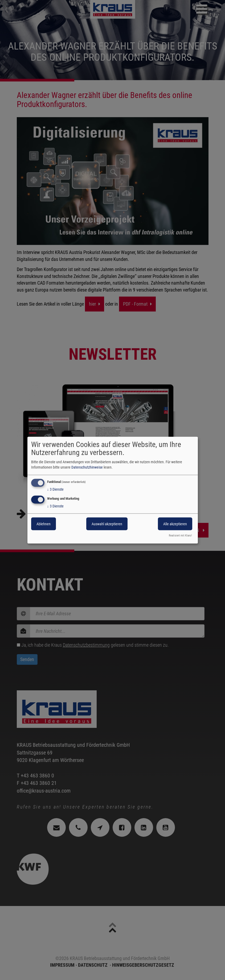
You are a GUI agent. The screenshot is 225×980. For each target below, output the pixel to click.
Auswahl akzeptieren (107, 524)
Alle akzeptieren (175, 524)
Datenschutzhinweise (87, 467)
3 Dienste (55, 489)
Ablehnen (44, 524)
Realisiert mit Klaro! (180, 535)
